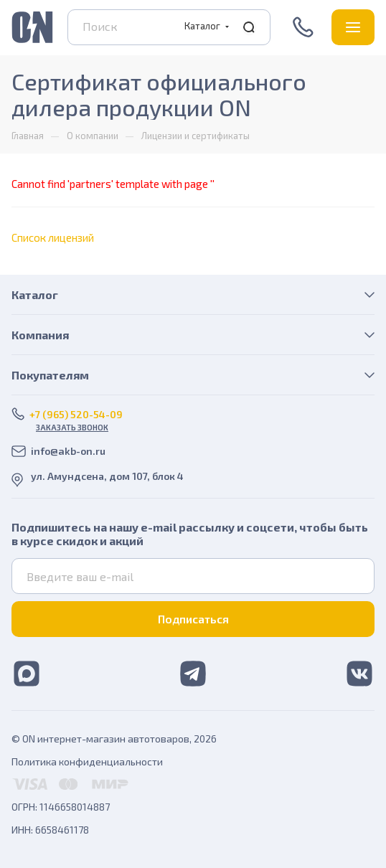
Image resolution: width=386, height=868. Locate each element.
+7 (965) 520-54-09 (305, 27)
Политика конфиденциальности (87, 761)
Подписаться (193, 619)
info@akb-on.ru (68, 451)
